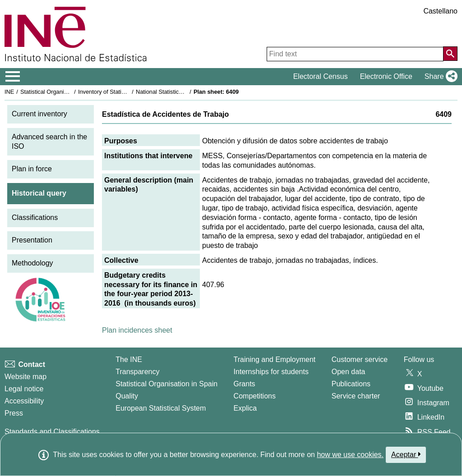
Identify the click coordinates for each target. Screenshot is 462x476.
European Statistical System (161, 408)
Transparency (137, 372)
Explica (245, 408)
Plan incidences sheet (137, 330)
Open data (349, 372)
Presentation (32, 240)
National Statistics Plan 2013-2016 (180, 92)
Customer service (360, 359)
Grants (245, 384)
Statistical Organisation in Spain (61, 92)
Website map (25, 377)
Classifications (35, 217)
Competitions (255, 396)
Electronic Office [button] (386, 76)
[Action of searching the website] (450, 54)
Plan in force (32, 169)
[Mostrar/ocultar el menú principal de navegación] (13, 77)
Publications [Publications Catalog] (351, 384)
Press (14, 413)
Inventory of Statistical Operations (121, 92)
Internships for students (271, 372)
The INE (129, 359)
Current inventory (39, 114)
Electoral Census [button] (321, 76)
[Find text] (355, 54)
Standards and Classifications (52, 432)
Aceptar (406, 454)
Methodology (32, 263)
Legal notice (24, 389)
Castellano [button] (440, 11)
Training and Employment (275, 359)
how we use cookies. (350, 455)
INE (9, 92)
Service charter (356, 396)
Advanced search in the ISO (49, 142)
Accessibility (24, 401)
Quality (127, 396)
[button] (439, 77)
